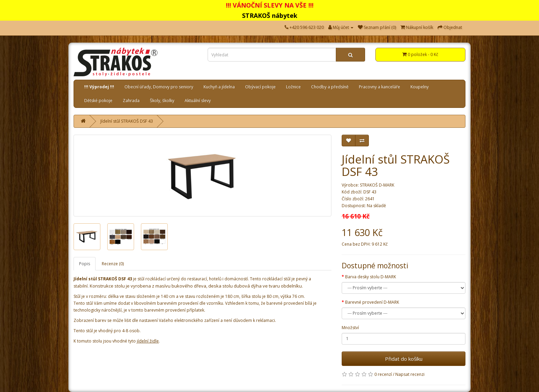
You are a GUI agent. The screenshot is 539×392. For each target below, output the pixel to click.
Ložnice (293, 87)
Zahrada (131, 100)
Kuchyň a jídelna (219, 87)
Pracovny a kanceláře (379, 87)
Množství (350, 328)
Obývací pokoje (260, 87)
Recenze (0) (113, 264)
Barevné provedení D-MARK (372, 302)
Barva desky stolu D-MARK (371, 277)
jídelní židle (148, 341)
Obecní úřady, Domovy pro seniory (159, 87)
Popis (85, 264)
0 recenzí (383, 374)
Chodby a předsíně (330, 87)
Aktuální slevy (198, 100)
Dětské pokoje (98, 100)
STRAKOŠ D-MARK (377, 185)
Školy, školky (162, 100)
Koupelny (420, 87)
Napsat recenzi (410, 374)
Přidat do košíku (404, 359)
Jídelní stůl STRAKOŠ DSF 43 (127, 121)
